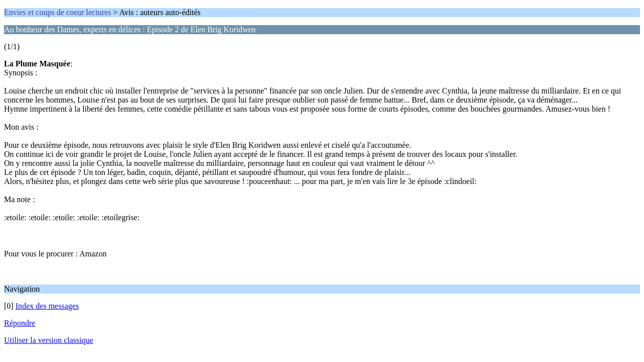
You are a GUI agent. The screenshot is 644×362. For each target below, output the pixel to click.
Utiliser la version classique (49, 340)
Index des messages (47, 306)
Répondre (20, 323)
